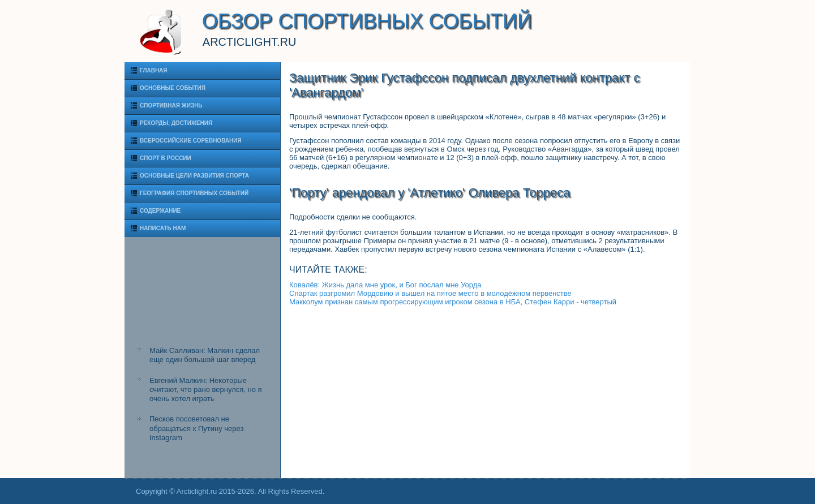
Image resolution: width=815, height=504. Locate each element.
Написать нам (163, 228)
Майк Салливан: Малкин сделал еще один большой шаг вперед (205, 355)
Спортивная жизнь (171, 105)
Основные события (173, 88)
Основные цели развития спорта (194, 176)
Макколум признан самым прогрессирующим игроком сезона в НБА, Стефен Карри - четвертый (453, 302)
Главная (154, 70)
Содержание (160, 211)
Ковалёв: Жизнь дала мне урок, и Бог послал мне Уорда (385, 285)
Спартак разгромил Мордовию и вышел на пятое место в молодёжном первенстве (430, 293)
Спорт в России (166, 158)
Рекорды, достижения (176, 123)
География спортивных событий (194, 193)
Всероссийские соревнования (191, 141)
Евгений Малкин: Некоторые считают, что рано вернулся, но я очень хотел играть (206, 390)
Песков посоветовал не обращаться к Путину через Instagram (196, 428)
